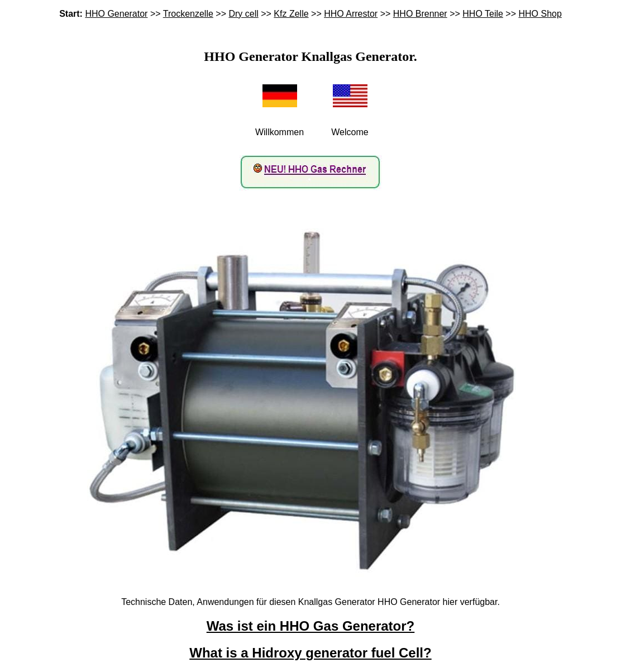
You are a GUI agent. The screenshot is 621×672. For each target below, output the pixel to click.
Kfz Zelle (291, 14)
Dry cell (243, 14)
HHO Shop (540, 14)
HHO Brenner (420, 14)
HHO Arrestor (351, 14)
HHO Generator (116, 14)
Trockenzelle (188, 14)
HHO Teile (483, 14)
